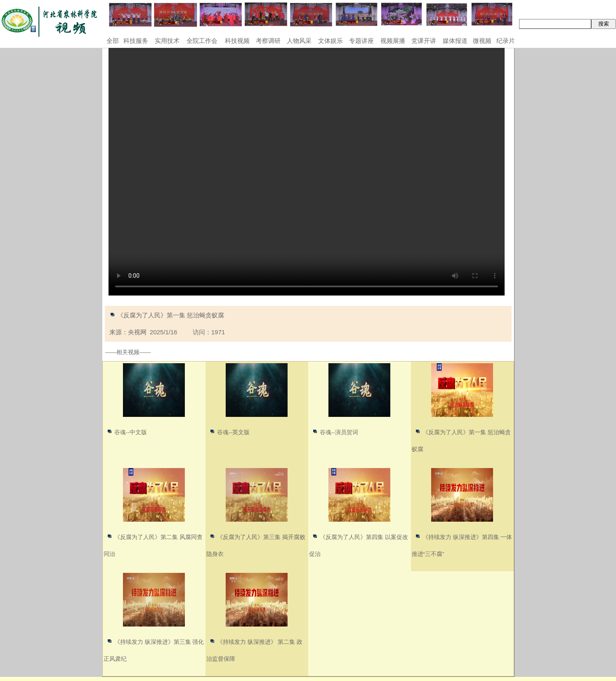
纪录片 (506, 41)
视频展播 (393, 41)
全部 (113, 41)
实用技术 (167, 41)
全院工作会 (202, 41)
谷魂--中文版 (131, 432)
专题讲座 (361, 41)
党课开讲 (424, 41)
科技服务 (136, 41)
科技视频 (237, 41)
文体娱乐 (330, 41)
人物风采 (299, 41)
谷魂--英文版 (233, 432)
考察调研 (268, 41)
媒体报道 (455, 41)
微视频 (482, 41)
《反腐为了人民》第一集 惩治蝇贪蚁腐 (171, 315)
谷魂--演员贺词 (339, 432)
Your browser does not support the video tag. (307, 172)
